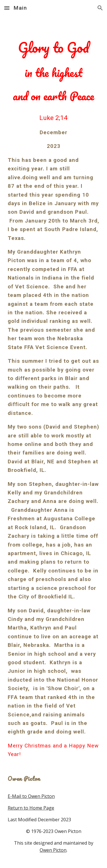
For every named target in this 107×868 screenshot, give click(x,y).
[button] (7, 8)
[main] (54, 442)
